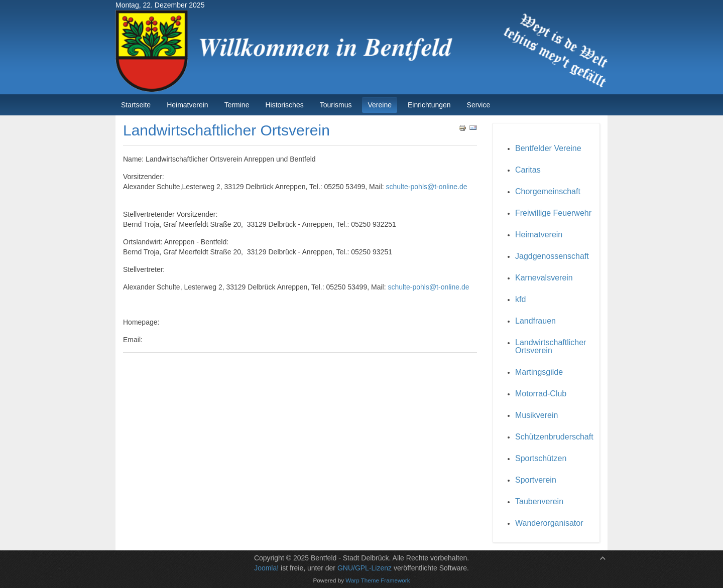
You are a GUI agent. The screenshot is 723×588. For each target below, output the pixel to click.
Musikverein (536, 415)
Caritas (528, 170)
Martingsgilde (539, 372)
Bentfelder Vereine (548, 148)
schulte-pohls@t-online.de (427, 187)
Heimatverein (539, 235)
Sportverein (536, 480)
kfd (520, 299)
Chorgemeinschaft (548, 191)
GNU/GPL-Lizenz (365, 568)
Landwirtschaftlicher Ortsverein (551, 346)
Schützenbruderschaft (554, 437)
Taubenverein (539, 501)
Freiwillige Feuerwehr (553, 213)
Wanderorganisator (549, 523)
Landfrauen (535, 321)
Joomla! (266, 568)
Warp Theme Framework (378, 580)
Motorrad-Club (541, 394)
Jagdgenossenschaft (552, 256)
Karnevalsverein (544, 278)
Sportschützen (541, 458)
